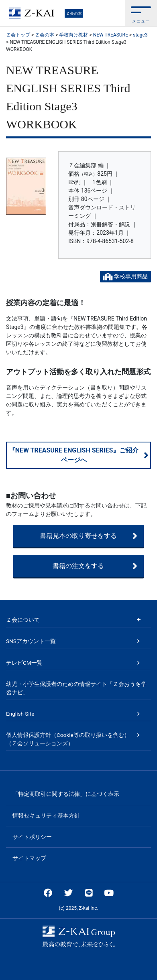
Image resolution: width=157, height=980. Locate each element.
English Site (20, 714)
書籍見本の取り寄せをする (88, 536)
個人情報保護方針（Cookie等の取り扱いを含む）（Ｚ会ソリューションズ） (68, 739)
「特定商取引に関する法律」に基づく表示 (66, 794)
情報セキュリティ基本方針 (46, 816)
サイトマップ (29, 858)
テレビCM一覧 (24, 663)
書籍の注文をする (95, 566)
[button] (141, 13)
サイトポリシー (32, 837)
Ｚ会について (23, 620)
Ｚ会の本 (74, 13)
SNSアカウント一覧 (31, 641)
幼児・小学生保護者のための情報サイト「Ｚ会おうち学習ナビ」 (76, 688)
